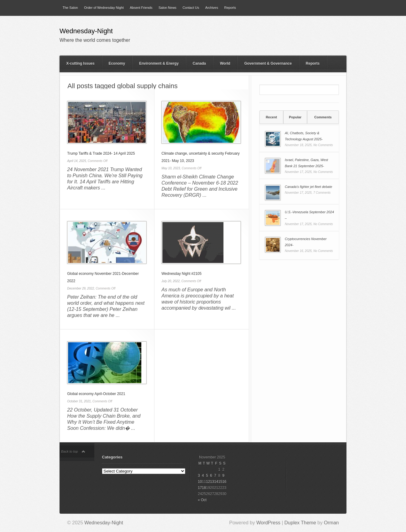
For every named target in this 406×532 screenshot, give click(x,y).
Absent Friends (141, 8)
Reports (230, 8)
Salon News (167, 8)
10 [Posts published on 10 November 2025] (200, 482)
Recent (272, 117)
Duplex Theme (300, 523)
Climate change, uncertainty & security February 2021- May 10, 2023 (201, 157)
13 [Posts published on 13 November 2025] (212, 482)
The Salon (70, 8)
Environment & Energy (159, 63)
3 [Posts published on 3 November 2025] (199, 476)
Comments (323, 117)
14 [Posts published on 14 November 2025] (216, 482)
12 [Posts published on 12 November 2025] (208, 482)
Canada (199, 63)
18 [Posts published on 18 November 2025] (204, 488)
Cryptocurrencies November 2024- (306, 242)
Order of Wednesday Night (104, 8)
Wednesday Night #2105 (181, 274)
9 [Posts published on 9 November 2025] (223, 476)
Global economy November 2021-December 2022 (103, 277)
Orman (331, 523)
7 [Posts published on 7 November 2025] (215, 476)
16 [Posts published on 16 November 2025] (224, 482)
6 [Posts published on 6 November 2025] (211, 476)
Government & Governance (268, 63)
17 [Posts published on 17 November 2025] (200, 488)
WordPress (268, 523)
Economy (117, 63)
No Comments (323, 145)
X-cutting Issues (80, 63)
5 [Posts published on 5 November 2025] (207, 476)
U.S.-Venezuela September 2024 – (309, 215)
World (225, 63)
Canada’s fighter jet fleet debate (308, 187)
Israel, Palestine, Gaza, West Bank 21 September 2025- (306, 163)
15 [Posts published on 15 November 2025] (220, 482)
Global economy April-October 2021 (96, 394)
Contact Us (191, 8)
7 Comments (322, 193)
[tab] (271, 117)
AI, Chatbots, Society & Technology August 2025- (304, 136)
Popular (295, 117)
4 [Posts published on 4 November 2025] (203, 476)
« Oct (202, 500)
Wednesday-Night (86, 31)
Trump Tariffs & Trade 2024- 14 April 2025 (101, 153)
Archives (212, 8)
